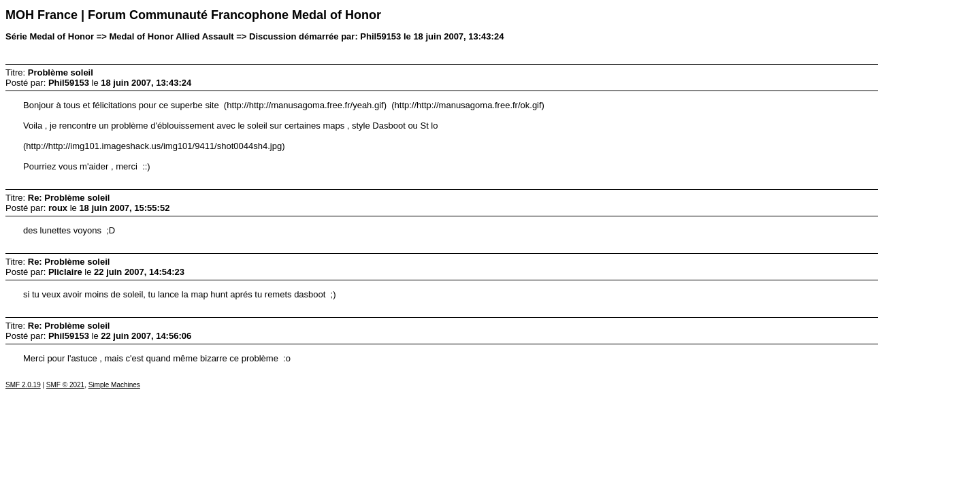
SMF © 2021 (65, 385)
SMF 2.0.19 (23, 385)
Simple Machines (114, 385)
